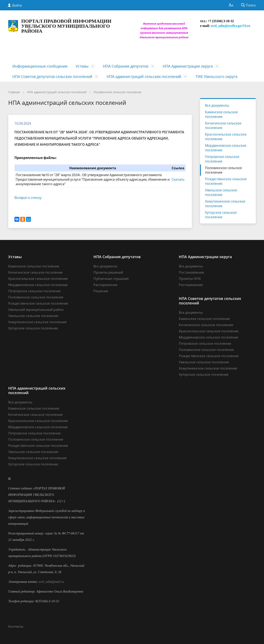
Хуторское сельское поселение (221, 215)
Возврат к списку (28, 198)
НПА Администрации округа (188, 66)
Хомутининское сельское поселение (225, 204)
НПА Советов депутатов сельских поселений (52, 76)
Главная (14, 92)
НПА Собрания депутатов (126, 66)
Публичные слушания (111, 279)
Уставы (82, 66)
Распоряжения (105, 285)
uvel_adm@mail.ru (51, 582)
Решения (101, 291)
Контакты (16, 626)
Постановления (191, 272)
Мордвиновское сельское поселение (226, 148)
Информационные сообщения (40, 66)
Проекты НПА (190, 279)
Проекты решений (108, 272)
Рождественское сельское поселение (226, 181)
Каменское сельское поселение (221, 114)
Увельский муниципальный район (36, 310)
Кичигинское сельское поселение (223, 125)
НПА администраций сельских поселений (144, 76)
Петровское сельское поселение (222, 159)
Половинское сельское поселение (117, 92)
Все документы (217, 105)
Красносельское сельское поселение (226, 137)
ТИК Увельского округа (216, 76)
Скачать (178, 179)
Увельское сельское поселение (221, 192)
